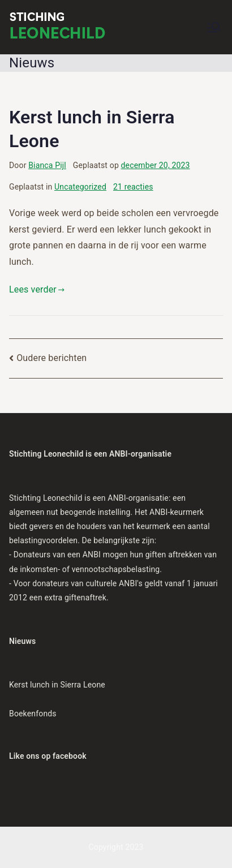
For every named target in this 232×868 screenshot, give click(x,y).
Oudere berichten (51, 358)
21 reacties (133, 187)
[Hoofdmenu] (214, 27)
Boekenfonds (33, 714)
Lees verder (37, 289)
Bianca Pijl (47, 165)
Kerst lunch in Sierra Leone (57, 685)
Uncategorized (80, 187)
